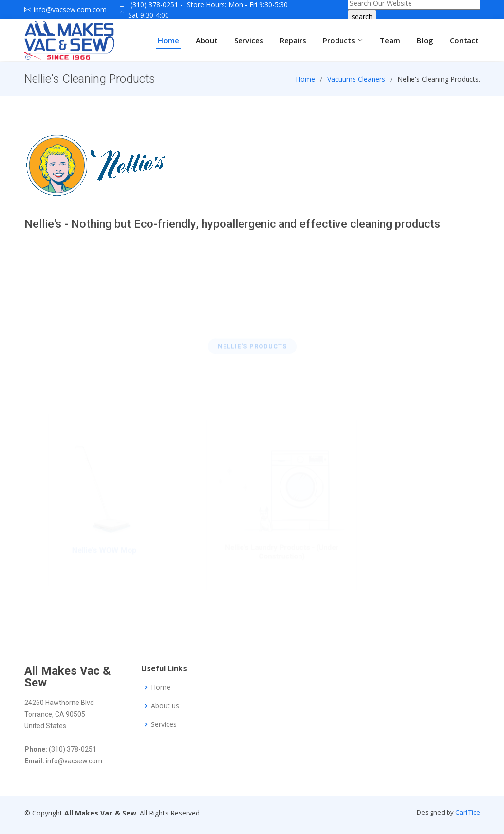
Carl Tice (468, 812)
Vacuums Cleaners (356, 83)
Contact (464, 40)
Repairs (293, 40)
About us (165, 706)
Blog (425, 40)
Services (249, 40)
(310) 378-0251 (154, 5)
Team (390, 40)
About (207, 40)
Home (168, 40)
